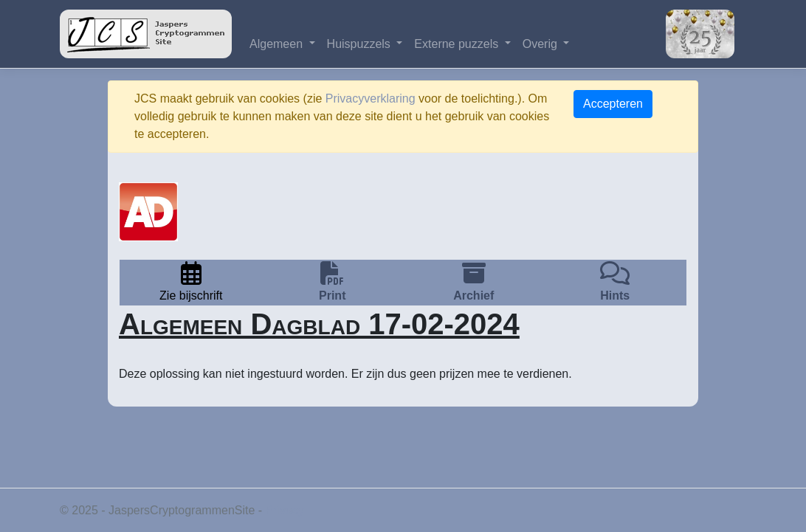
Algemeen (278, 44)
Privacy (285, 510)
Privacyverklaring (371, 99)
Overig (542, 44)
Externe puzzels (458, 44)
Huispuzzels (361, 44)
